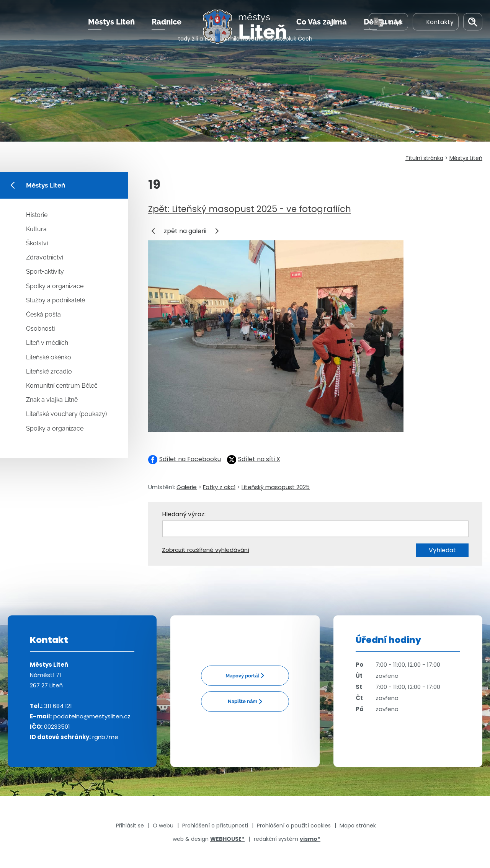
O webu (163, 826)
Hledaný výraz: (184, 514)
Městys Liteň (111, 30)
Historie (37, 215)
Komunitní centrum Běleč (62, 386)
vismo (310, 839)
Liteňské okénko (49, 357)
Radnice (167, 30)
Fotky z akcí (219, 487)
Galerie (187, 487)
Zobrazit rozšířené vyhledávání (206, 550)
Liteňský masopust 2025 (276, 487)
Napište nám (243, 701)
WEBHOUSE (227, 839)
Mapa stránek (358, 826)
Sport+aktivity (45, 272)
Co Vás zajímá (322, 30)
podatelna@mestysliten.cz (92, 716)
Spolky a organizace (55, 286)
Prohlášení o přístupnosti (215, 826)
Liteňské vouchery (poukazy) (66, 414)
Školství (37, 243)
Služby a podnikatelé (56, 300)
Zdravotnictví (45, 257)
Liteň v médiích (47, 343)
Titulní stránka (424, 158)
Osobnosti (40, 329)
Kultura (36, 229)
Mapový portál (242, 676)
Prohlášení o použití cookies (294, 826)
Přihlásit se (130, 826)
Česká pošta (43, 314)
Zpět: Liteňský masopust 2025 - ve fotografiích (250, 209)
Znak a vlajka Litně (52, 400)
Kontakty (436, 30)
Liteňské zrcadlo (49, 371)
